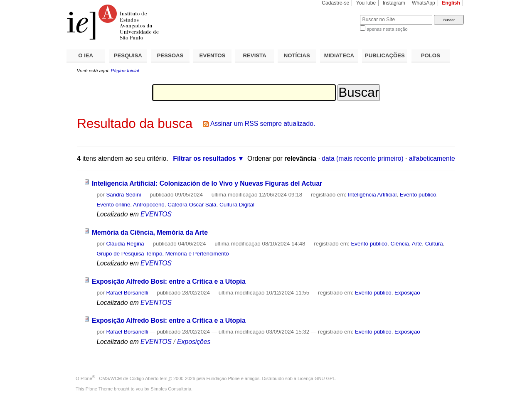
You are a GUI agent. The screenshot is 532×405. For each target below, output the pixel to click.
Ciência (400, 244)
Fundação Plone (223, 378)
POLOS (431, 55)
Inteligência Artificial (372, 195)
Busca (340, 15)
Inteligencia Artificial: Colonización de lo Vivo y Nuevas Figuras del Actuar (207, 183)
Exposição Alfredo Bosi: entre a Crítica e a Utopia (169, 281)
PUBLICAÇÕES (385, 55)
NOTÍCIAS (297, 55)
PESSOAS (170, 55)
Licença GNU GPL (316, 378)
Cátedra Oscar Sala (192, 205)
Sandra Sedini (123, 195)
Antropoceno (149, 205)
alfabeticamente (432, 158)
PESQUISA (128, 55)
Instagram (394, 3)
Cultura (434, 244)
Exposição (407, 293)
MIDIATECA (339, 55)
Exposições (194, 342)
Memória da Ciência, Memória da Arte (150, 232)
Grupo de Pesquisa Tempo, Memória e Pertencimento (163, 254)
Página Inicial (125, 71)
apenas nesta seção (387, 29)
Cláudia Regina (125, 244)
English (451, 3)
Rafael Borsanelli (127, 293)
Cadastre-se (335, 3)
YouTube (366, 3)
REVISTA (255, 55)
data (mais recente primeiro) (363, 158)
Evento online (113, 205)
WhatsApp (424, 3)
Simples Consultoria (171, 389)
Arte (417, 244)
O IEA (86, 55)
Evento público (418, 195)
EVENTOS (213, 55)
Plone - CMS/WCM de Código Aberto (120, 378)
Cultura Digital (237, 205)
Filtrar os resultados (204, 158)
